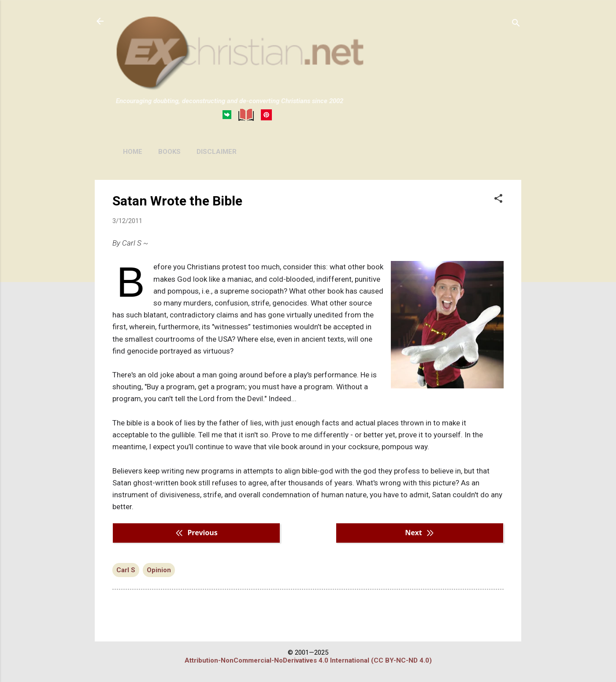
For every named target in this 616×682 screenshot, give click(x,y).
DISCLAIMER (217, 152)
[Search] (516, 24)
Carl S (126, 570)
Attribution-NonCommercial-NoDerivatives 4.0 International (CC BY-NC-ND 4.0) (308, 660)
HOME (133, 152)
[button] (498, 199)
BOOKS (169, 152)
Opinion (159, 570)
